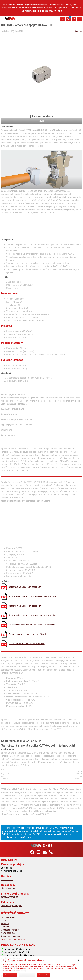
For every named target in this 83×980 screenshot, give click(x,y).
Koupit (42, 121)
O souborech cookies (11, 936)
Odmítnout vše (10, 975)
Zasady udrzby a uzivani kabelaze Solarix (28, 634)
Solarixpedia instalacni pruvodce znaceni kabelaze (32, 625)
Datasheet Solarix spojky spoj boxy (25, 587)
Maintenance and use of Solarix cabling (27, 644)
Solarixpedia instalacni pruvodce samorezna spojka (32, 596)
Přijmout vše (43, 975)
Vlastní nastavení (27, 975)
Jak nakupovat (8, 917)
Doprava (5, 927)
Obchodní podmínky (10, 930)
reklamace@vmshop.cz (12, 906)
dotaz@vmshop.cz (10, 897)
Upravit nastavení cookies (13, 939)
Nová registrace (8, 933)
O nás (4, 920)
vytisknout (77, 31)
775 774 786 (7, 880)
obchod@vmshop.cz (10, 888)
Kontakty (5, 924)
